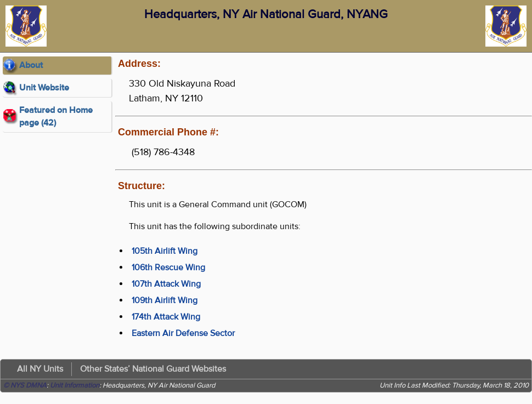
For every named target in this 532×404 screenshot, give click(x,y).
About (31, 65)
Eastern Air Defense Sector (183, 333)
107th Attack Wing (166, 284)
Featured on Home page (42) (56, 116)
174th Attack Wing (166, 317)
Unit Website (44, 88)
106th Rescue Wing (168, 268)
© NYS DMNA (25, 385)
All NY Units (40, 369)
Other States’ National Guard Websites (153, 369)
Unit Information (75, 385)
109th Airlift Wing (165, 300)
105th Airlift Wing (165, 251)
